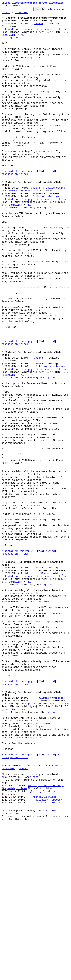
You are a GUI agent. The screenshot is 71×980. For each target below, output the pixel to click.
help (56, 11)
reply (29, 204)
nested (50, 204)
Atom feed (33, 15)
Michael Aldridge (47, 234)
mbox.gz (7, 926)
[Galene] (38, 27)
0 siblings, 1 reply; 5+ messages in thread (36, 34)
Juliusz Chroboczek (52, 437)
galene (15, 44)
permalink (10, 41)
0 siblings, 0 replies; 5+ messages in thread (37, 839)
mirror (18, 15)
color (5, 15)
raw (23, 41)
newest (24, 916)
